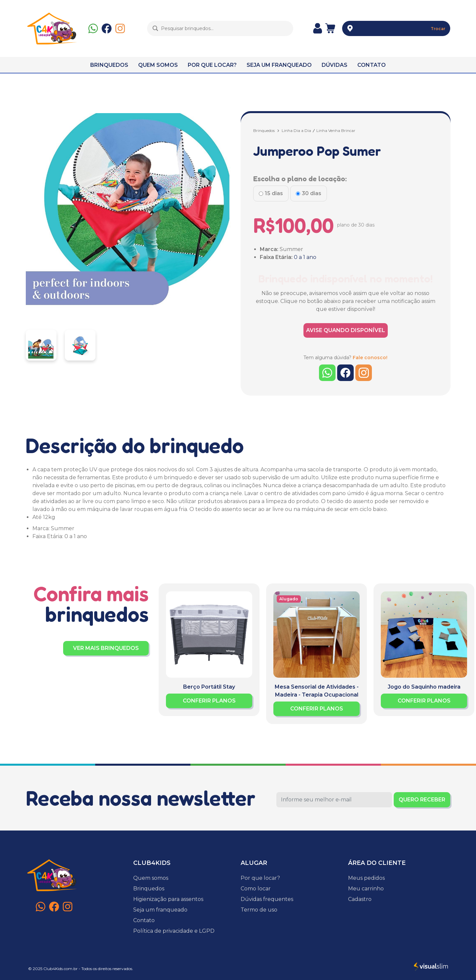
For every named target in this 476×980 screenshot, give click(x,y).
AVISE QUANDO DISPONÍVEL (346, 330)
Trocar (438, 29)
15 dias (274, 193)
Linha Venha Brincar (336, 130)
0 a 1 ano (305, 257)
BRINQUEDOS (109, 65)
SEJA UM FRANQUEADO (279, 65)
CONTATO (372, 65)
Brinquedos (264, 130)
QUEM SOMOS (158, 65)
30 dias (312, 193)
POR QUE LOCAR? (212, 65)
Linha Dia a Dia (296, 130)
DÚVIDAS (335, 65)
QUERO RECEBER (422, 800)
